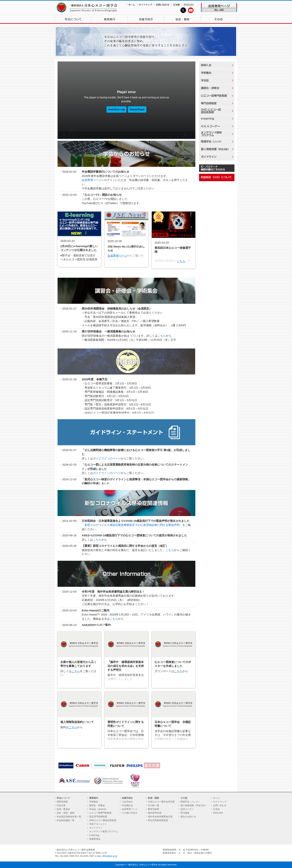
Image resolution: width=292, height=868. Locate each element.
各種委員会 (95, 839)
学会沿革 (61, 805)
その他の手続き (130, 813)
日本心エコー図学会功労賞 (161, 802)
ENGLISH (218, 813)
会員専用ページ (92, 180)
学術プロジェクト (98, 824)
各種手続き (146, 19)
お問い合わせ (220, 805)
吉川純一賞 (153, 805)
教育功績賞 (153, 809)
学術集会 (94, 802)
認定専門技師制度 (98, 817)
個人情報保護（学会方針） (194, 805)
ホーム (216, 798)
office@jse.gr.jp (110, 856)
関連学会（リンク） (191, 802)
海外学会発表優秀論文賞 (160, 817)
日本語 (216, 809)
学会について (73, 19)
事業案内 (110, 19)
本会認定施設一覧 (66, 820)
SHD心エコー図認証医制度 (103, 820)
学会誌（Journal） (98, 809)
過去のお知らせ (188, 817)
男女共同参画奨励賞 (158, 820)
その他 (219, 19)
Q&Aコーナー (187, 809)
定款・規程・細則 (66, 813)
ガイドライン (96, 828)
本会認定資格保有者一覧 (69, 817)
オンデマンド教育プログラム (104, 831)
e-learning (94, 835)
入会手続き (127, 802)
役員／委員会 (63, 809)
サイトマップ (220, 802)
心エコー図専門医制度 (100, 813)
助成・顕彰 (182, 19)
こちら (181, 261)
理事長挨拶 (62, 802)
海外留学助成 (155, 813)
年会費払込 (127, 805)
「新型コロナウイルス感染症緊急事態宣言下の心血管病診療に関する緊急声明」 (132, 525)
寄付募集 (185, 813)
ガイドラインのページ (107, 458)
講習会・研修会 (97, 805)
